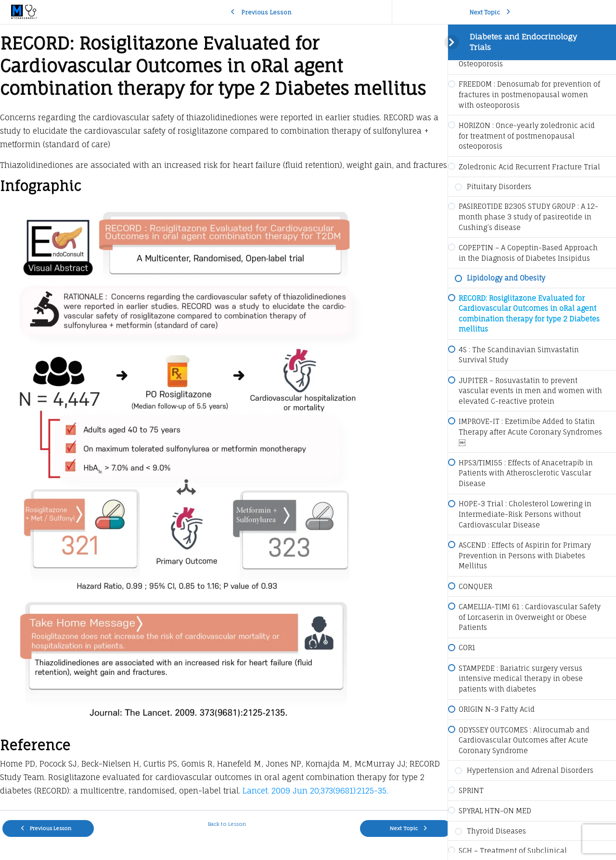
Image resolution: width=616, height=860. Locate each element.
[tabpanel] (224, 424)
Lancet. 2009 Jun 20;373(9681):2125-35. (315, 804)
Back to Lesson (224, 837)
